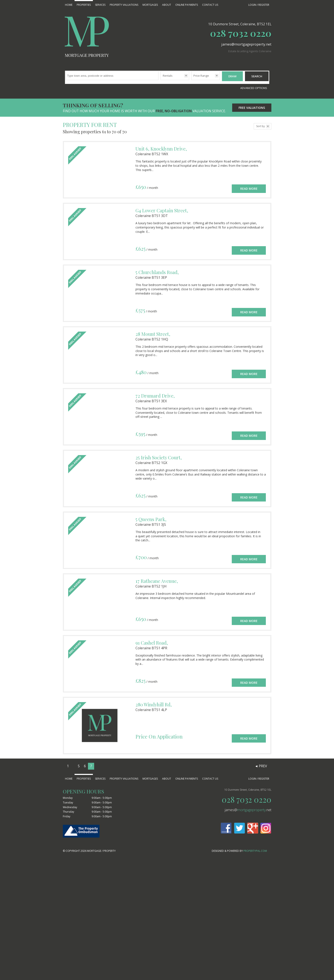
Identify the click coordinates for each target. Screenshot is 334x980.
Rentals (168, 76)
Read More (249, 184)
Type (161, 80)
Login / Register (259, 5)
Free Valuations (252, 106)
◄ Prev (261, 764)
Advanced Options (254, 86)
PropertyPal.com (255, 849)
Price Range (201, 76)
